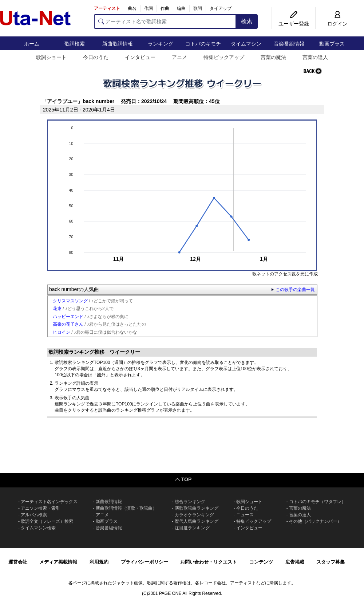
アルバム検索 (34, 515)
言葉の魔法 (273, 57)
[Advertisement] (182, 446)
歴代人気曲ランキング (197, 521)
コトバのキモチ (203, 44)
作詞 (149, 8)
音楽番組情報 (289, 44)
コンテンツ (261, 562)
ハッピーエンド (68, 317)
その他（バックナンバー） (315, 521)
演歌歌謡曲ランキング (197, 508)
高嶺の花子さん (68, 324)
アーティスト (107, 8)
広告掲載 (295, 562)
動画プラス (332, 44)
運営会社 (18, 562)
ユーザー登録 (294, 24)
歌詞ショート (51, 57)
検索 (247, 21)
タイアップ (221, 8)
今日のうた (96, 57)
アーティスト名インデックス (49, 502)
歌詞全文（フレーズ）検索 (47, 521)
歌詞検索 (75, 44)
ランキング (161, 44)
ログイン (337, 24)
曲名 (132, 8)
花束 (57, 309)
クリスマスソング (70, 301)
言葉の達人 (315, 57)
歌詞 (198, 8)
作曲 (165, 8)
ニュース (245, 515)
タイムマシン (246, 44)
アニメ (179, 57)
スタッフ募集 (331, 562)
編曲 (181, 8)
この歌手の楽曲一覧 (295, 290)
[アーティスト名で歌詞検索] (165, 21)
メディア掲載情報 (58, 562)
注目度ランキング (192, 528)
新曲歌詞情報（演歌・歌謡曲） (126, 508)
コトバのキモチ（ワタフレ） (317, 502)
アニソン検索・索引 (40, 508)
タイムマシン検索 (38, 528)
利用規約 (99, 562)
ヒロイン (62, 332)
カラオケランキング (194, 515)
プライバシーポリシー (145, 562)
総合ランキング (190, 502)
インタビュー (140, 57)
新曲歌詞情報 (118, 44)
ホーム (32, 44)
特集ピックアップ (224, 57)
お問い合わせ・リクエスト (209, 562)
